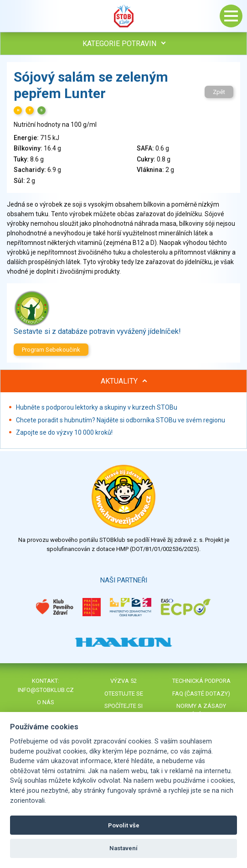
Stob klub (123, 16)
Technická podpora (201, 681)
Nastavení (123, 848)
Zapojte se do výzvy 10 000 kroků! (64, 432)
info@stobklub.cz (46, 690)
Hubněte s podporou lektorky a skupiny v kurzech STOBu (97, 407)
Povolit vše (124, 825)
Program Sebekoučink (51, 350)
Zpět (219, 92)
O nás (46, 702)
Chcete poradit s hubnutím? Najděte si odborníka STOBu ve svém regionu (121, 420)
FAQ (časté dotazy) (201, 694)
